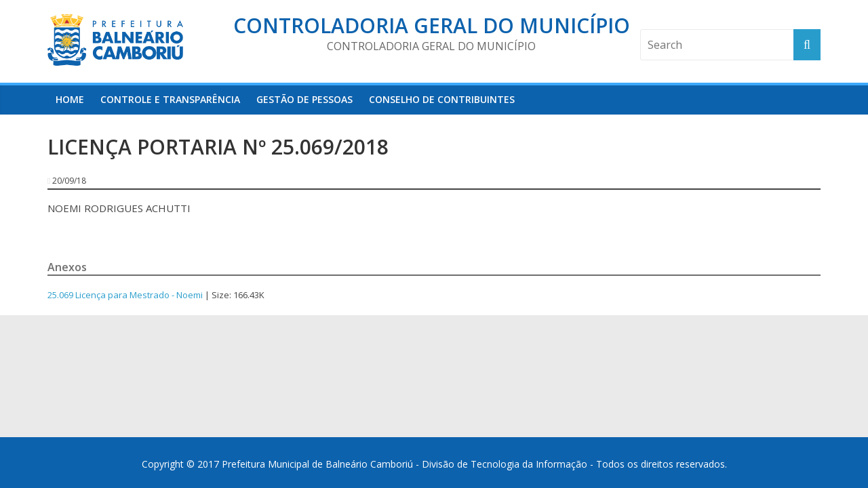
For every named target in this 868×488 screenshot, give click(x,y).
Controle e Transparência (170, 99)
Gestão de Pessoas (304, 99)
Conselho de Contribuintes (442, 99)
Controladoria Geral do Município (432, 25)
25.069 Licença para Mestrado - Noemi (125, 295)
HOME (70, 99)
